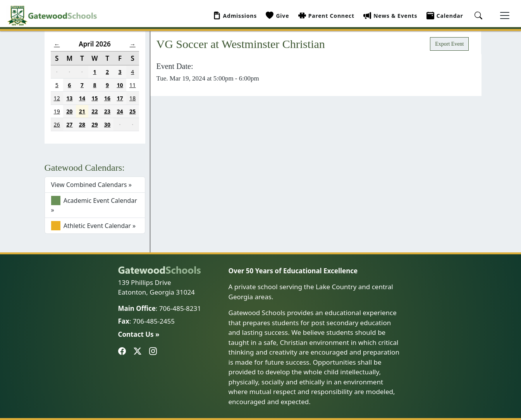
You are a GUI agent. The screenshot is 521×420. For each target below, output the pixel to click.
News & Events (390, 16)
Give (277, 16)
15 (95, 98)
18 (132, 98)
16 (107, 98)
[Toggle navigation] (505, 15)
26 (57, 124)
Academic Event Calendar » (94, 205)
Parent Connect (326, 16)
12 (57, 98)
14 (82, 98)
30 (107, 124)
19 (57, 111)
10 (120, 85)
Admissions (235, 16)
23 (107, 111)
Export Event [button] (449, 44)
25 (132, 111)
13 (69, 98)
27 (69, 124)
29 (95, 124)
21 (82, 111)
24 (120, 111)
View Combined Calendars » (91, 185)
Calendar (445, 16)
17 (120, 98)
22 (95, 111)
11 (132, 85)
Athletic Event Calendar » (94, 226)
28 (82, 124)
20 (69, 111)
